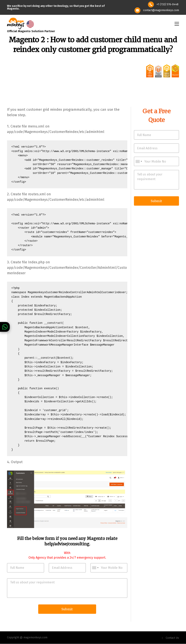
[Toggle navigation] (176, 24)
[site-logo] (16, 23)
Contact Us (172, 638)
